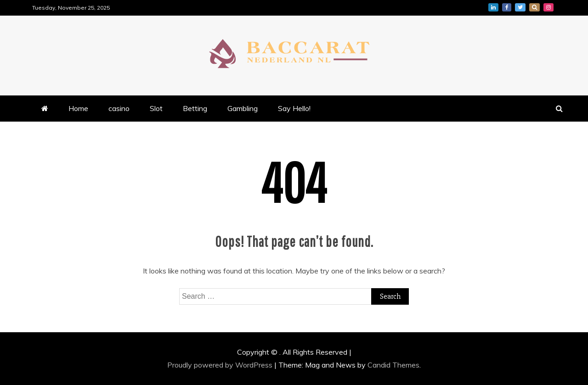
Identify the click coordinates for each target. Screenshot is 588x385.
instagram (548, 7)
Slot (156, 108)
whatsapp (534, 7)
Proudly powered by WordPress (221, 365)
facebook (507, 7)
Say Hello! (294, 108)
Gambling (243, 108)
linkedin (493, 7)
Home (78, 108)
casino (119, 108)
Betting (195, 108)
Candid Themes (393, 365)
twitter (520, 7)
